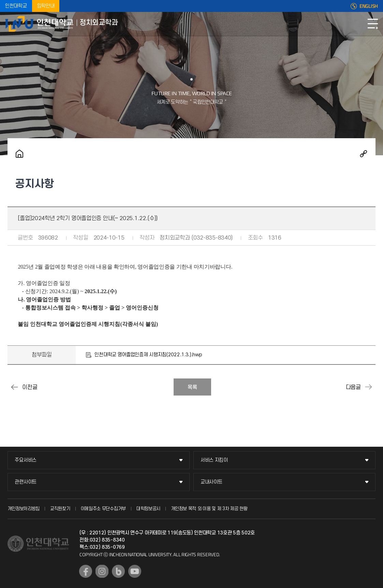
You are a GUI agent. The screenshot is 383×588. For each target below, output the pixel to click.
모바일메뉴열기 (373, 24)
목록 (192, 387)
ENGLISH (369, 6)
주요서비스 (26, 460)
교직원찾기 (60, 509)
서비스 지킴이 (214, 460)
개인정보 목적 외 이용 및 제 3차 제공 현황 (209, 509)
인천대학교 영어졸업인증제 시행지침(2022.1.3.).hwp (148, 355)
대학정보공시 (148, 509)
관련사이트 (26, 482)
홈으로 (19, 154)
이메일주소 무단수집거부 (103, 509)
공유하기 (364, 154)
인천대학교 (16, 6)
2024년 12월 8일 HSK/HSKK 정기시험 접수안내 (14, 387)
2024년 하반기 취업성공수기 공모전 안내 (369, 387)
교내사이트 (211, 482)
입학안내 (46, 6)
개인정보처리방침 (24, 509)
